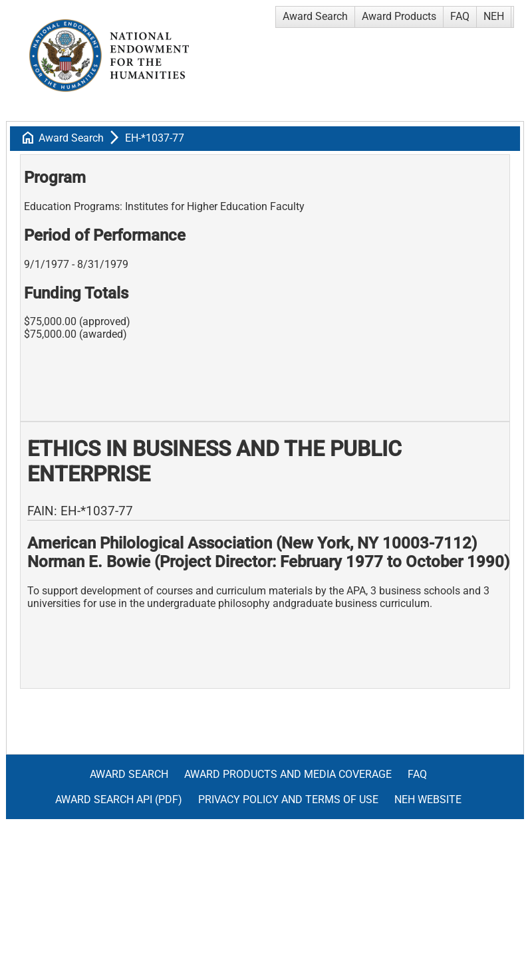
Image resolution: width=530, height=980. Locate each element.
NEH (494, 16)
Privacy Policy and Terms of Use (288, 799)
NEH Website (428, 799)
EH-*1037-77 (155, 138)
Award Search (315, 16)
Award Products (399, 16)
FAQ (460, 16)
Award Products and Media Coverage (288, 774)
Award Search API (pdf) (119, 799)
